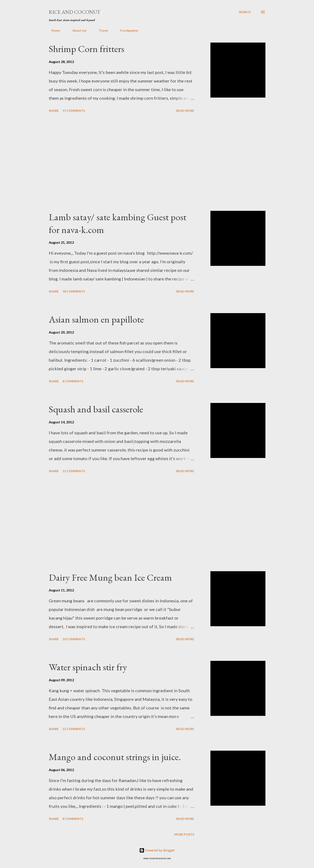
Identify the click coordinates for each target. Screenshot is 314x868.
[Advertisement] (121, 162)
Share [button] (54, 111)
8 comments (73, 381)
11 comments (74, 471)
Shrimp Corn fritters (87, 49)
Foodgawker (127, 30)
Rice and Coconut (75, 12)
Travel (101, 30)
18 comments (74, 291)
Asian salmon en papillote (96, 319)
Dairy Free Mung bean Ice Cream (110, 577)
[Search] (245, 12)
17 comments (74, 111)
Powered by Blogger (157, 850)
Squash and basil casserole (96, 409)
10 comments (74, 639)
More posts (184, 834)
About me (77, 30)
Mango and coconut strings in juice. (115, 757)
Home (53, 30)
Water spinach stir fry (88, 667)
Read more (185, 111)
